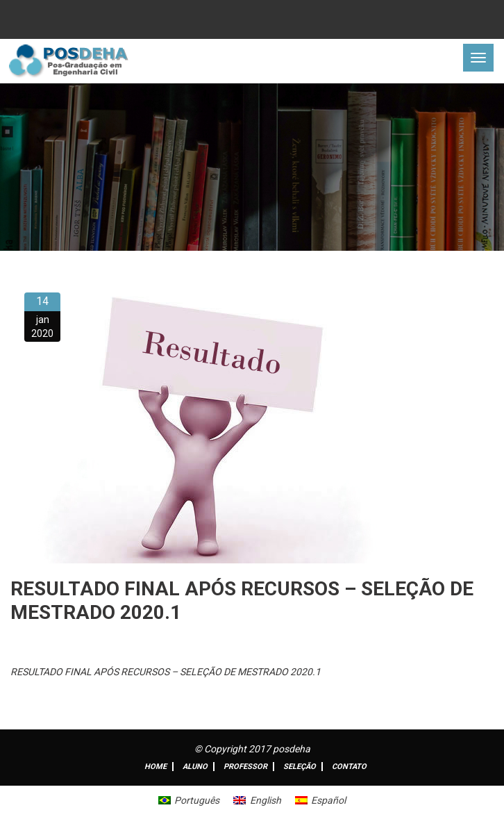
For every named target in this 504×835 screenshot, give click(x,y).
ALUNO (195, 767)
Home (156, 767)
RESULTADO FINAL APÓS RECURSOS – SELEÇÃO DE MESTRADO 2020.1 (166, 672)
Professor (245, 767)
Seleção (300, 767)
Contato (349, 767)
